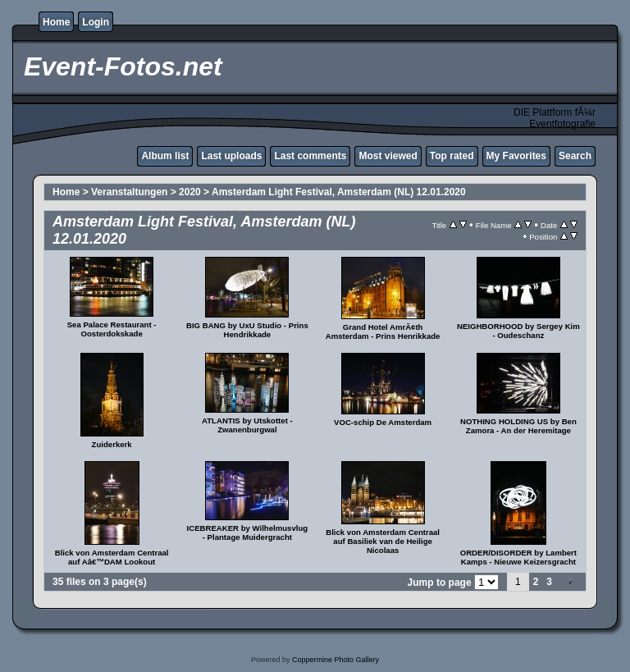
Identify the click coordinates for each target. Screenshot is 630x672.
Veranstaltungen (131, 192)
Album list (165, 156)
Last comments (310, 156)
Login (96, 22)
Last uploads (231, 156)
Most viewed (388, 156)
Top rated (452, 156)
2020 (190, 192)
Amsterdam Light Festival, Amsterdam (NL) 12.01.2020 (339, 192)
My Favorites (516, 156)
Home (56, 22)
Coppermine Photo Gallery (336, 660)
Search (575, 156)
